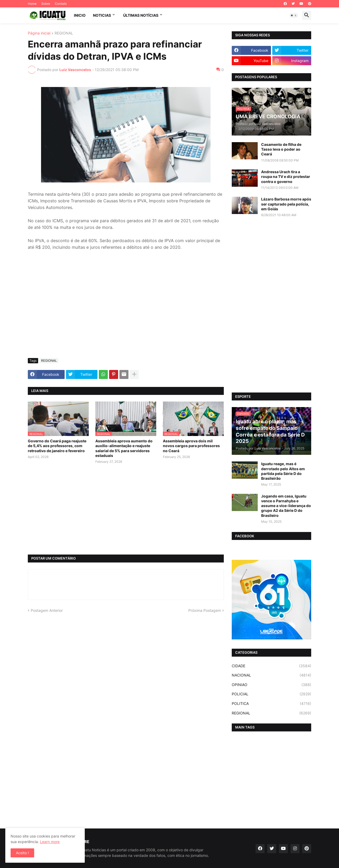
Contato (61, 4)
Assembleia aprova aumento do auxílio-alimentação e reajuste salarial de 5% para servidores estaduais (124, 448)
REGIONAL (64, 33)
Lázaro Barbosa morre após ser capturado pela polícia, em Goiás (286, 204)
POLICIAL (271, 694)
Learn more (50, 842)
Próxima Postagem (205, 610)
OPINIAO (271, 685)
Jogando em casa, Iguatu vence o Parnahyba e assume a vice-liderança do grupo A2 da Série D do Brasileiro (286, 506)
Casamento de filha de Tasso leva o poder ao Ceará (281, 149)
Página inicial (39, 33)
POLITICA (271, 704)
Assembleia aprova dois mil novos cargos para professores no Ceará (191, 446)
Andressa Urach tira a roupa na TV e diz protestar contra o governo (286, 176)
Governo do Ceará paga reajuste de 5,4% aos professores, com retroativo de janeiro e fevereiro (57, 446)
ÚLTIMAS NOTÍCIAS (141, 15)
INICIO (80, 15)
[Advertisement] (126, 314)
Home (32, 4)
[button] (294, 15)
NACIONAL (271, 675)
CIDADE (271, 666)
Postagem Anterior (47, 610)
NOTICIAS (102, 15)
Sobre (46, 4)
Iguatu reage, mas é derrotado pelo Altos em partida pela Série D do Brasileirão (283, 471)
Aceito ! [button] (22, 853)
